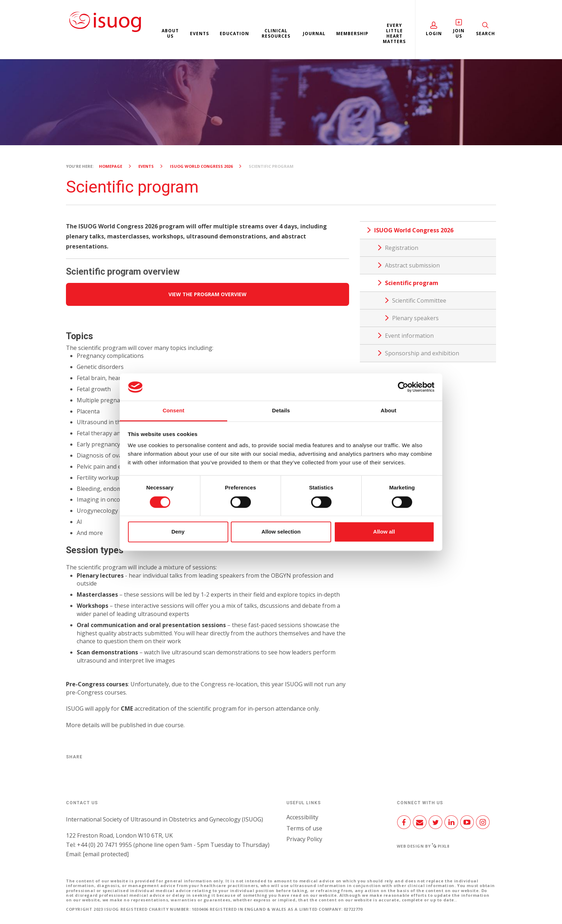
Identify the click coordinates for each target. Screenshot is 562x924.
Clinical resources (276, 33)
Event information (409, 336)
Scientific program (412, 283)
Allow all (384, 532)
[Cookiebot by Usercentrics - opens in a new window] (403, 387)
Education (234, 34)
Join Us (459, 33)
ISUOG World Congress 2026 (201, 166)
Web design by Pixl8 (423, 846)
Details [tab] (281, 411)
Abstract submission (412, 265)
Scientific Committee (419, 300)
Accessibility (302, 817)
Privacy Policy (304, 839)
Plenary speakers (415, 318)
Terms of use (304, 828)
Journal (314, 34)
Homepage (111, 166)
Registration (402, 248)
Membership (352, 34)
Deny (178, 532)
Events (199, 34)
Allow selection (281, 532)
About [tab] (389, 411)
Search (485, 34)
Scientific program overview (123, 272)
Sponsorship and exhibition (422, 353)
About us (170, 33)
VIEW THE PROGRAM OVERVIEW (208, 294)
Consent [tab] (174, 411)
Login (434, 34)
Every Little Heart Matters (394, 33)
